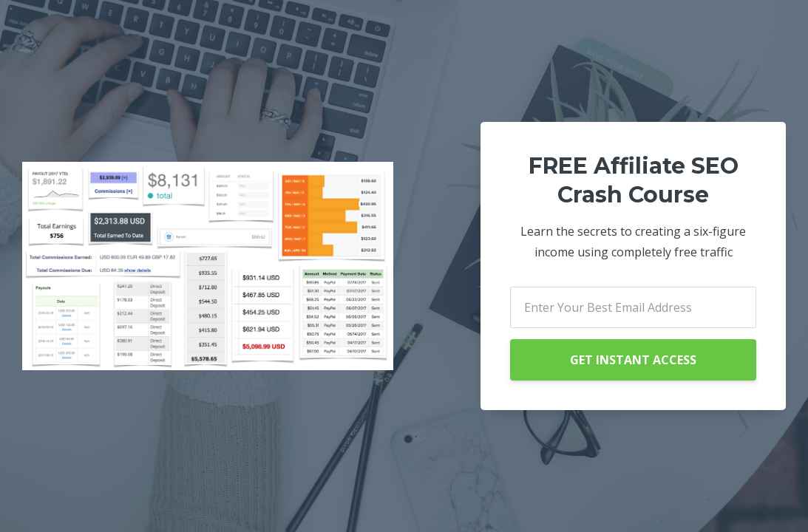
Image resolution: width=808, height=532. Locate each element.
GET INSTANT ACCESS (633, 360)
